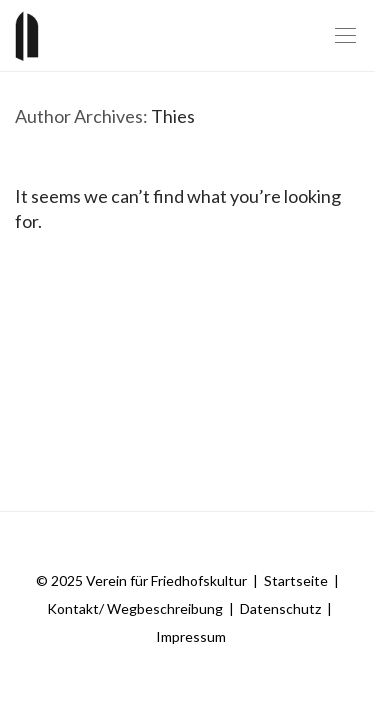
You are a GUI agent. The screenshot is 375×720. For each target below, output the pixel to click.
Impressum (191, 636)
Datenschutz (280, 608)
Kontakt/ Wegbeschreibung (135, 608)
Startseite (296, 580)
